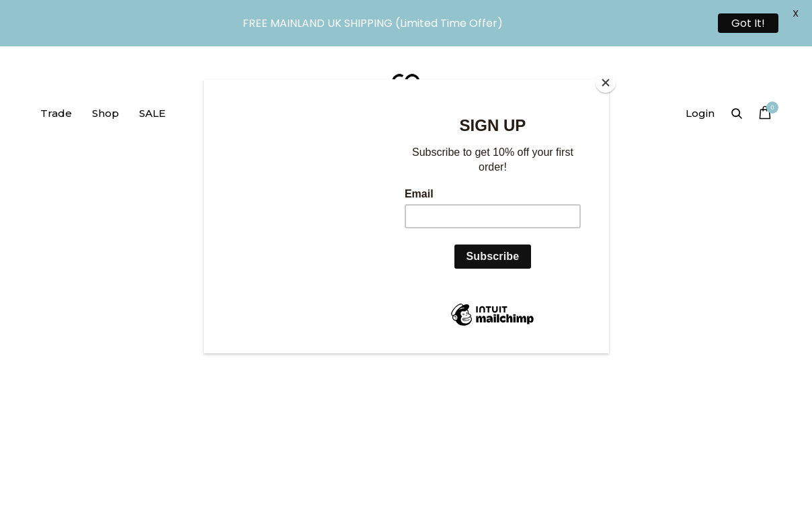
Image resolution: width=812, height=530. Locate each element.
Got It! (748, 23)
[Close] (606, 83)
